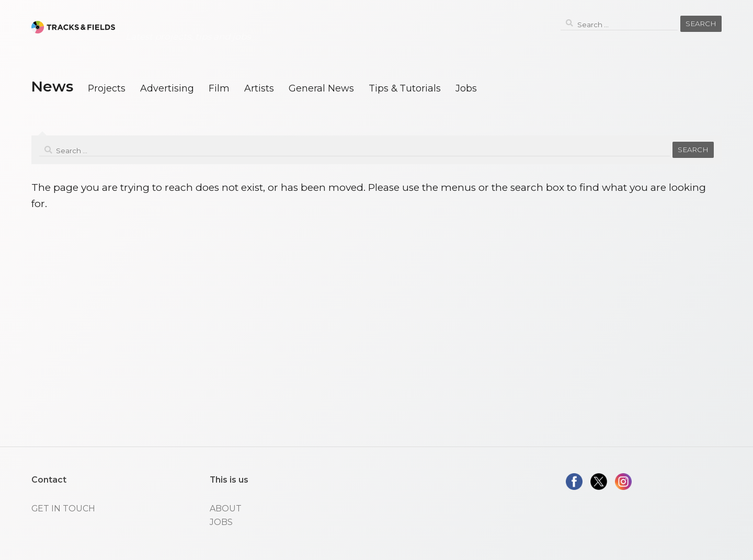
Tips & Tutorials (405, 88)
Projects (107, 88)
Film (219, 88)
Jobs (466, 88)
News (52, 86)
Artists (259, 88)
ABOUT (226, 508)
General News (321, 88)
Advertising (167, 88)
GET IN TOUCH (63, 508)
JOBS (221, 522)
